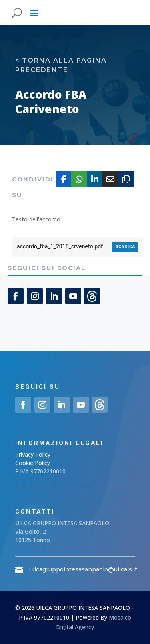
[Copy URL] (126, 179)
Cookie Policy (33, 463)
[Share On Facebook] (64, 179)
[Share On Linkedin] (95, 179)
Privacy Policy (33, 454)
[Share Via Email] (110, 179)
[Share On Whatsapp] (79, 179)
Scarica (125, 247)
